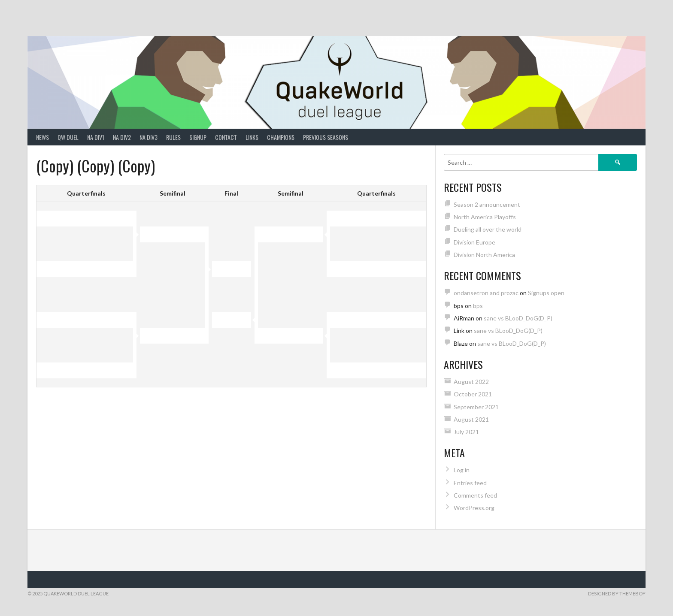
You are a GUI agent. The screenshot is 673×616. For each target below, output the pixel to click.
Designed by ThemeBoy (617, 593)
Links (252, 137)
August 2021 (471, 419)
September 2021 (476, 407)
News (42, 137)
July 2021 (466, 432)
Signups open (546, 293)
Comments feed (475, 495)
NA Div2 (122, 137)
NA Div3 (149, 137)
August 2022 (471, 382)
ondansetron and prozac (486, 293)
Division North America (484, 255)
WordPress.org (474, 508)
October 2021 (473, 394)
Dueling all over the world (488, 229)
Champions (281, 137)
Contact (226, 137)
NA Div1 (96, 137)
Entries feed (470, 483)
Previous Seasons (326, 137)
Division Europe (474, 242)
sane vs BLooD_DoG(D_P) (518, 318)
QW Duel (68, 137)
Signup (198, 137)
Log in (462, 470)
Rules (173, 137)
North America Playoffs (485, 217)
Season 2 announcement (487, 204)
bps (478, 306)
